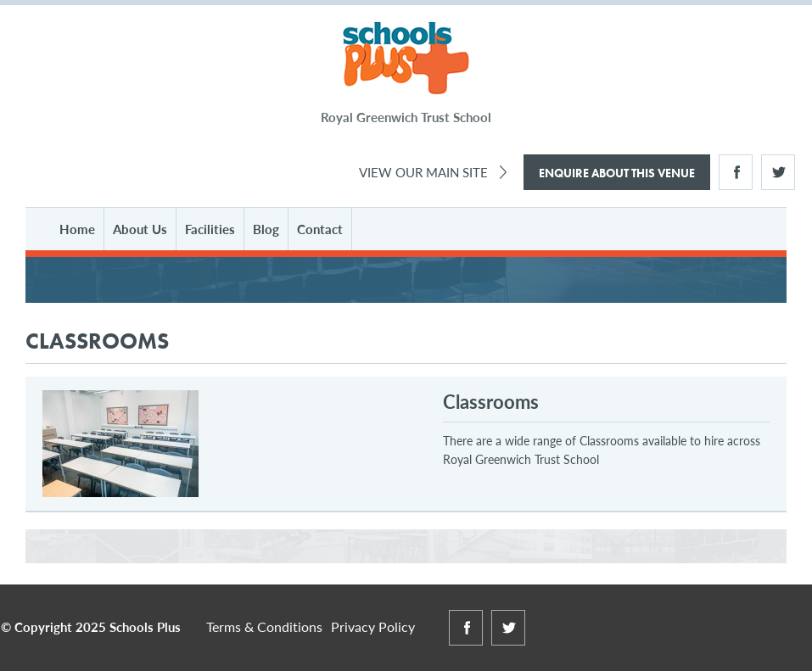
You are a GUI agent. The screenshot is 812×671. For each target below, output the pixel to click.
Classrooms (491, 401)
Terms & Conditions (264, 626)
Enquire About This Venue (617, 173)
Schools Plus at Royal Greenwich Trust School (406, 59)
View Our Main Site (423, 172)
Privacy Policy (373, 626)
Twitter (778, 172)
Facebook (736, 172)
